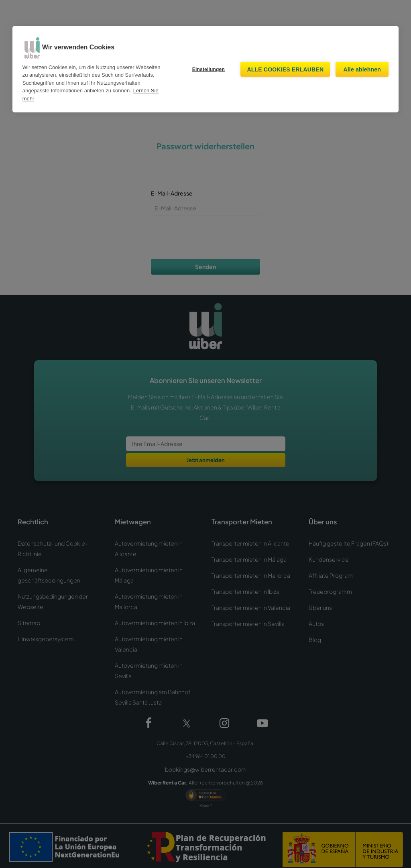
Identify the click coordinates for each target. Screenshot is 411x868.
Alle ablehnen (362, 69)
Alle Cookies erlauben (285, 69)
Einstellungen (209, 69)
